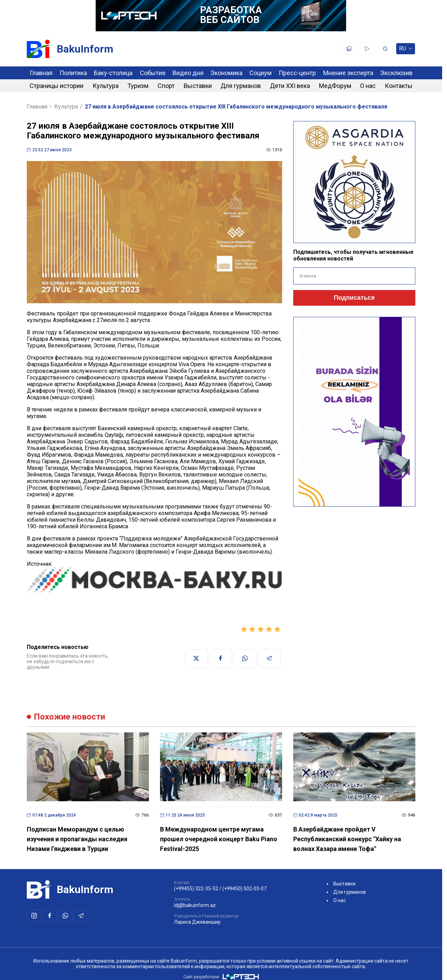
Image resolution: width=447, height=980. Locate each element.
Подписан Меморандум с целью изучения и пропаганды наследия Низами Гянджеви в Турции (77, 839)
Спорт (166, 86)
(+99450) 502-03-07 (244, 889)
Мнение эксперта (348, 73)
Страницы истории (57, 86)
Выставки (198, 86)
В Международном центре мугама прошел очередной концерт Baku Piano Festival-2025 (219, 839)
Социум (261, 73)
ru (406, 50)
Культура (106, 86)
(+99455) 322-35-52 (196, 889)
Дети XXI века (290, 86)
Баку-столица (113, 73)
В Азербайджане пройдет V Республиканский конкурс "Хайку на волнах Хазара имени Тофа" (347, 839)
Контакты (399, 86)
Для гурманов (241, 86)
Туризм (138, 86)
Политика (73, 73)
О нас (368, 86)
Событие (153, 73)
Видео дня (188, 73)
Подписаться (354, 298)
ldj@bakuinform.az (195, 905)
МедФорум (335, 86)
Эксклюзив (396, 73)
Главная (41, 73)
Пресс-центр (297, 73)
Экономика (226, 73)
